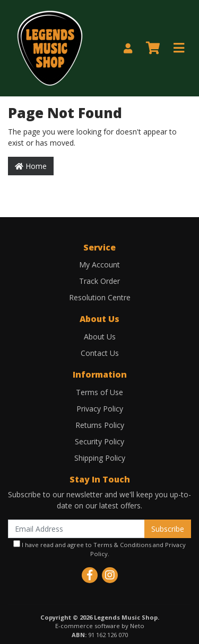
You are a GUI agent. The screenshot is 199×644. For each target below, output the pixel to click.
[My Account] (128, 48)
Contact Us (100, 353)
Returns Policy (100, 425)
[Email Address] (76, 529)
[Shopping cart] (153, 48)
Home (31, 166)
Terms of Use (99, 392)
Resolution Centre (100, 297)
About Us (100, 337)
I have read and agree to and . (99, 549)
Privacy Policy (100, 409)
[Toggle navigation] (179, 48)
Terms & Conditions (122, 545)
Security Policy (99, 441)
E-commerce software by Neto (100, 626)
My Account (99, 265)
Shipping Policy (100, 458)
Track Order (99, 281)
